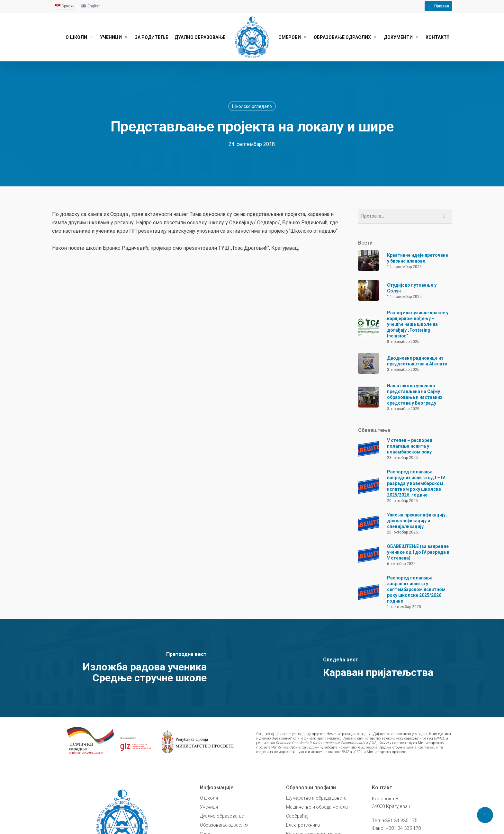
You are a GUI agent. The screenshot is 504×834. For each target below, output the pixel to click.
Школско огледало (252, 106)
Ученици (209, 807)
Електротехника (303, 825)
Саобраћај (297, 816)
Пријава (442, 6)
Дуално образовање (222, 816)
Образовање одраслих (224, 825)
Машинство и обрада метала (317, 807)
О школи (209, 798)
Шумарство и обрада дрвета (316, 798)
